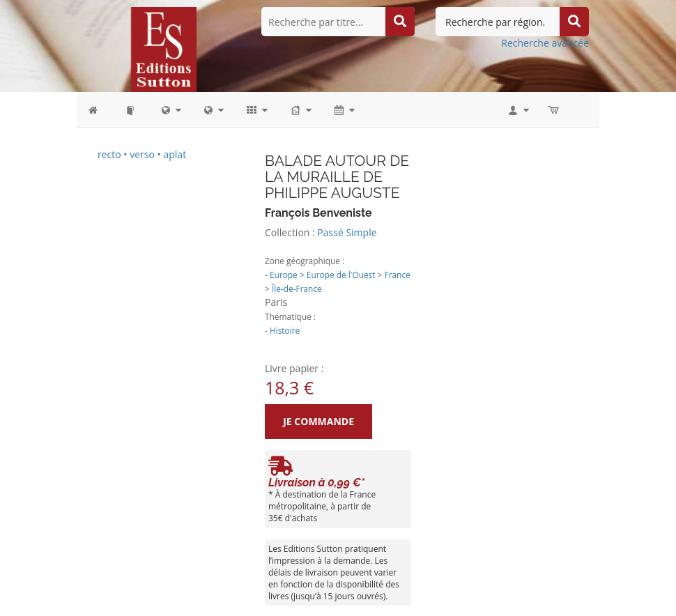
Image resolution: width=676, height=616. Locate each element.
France (398, 275)
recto (109, 154)
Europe (284, 275)
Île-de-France (297, 288)
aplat (175, 154)
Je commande (314, 421)
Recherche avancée (545, 43)
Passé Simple (347, 232)
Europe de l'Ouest (341, 275)
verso (142, 154)
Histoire (285, 330)
